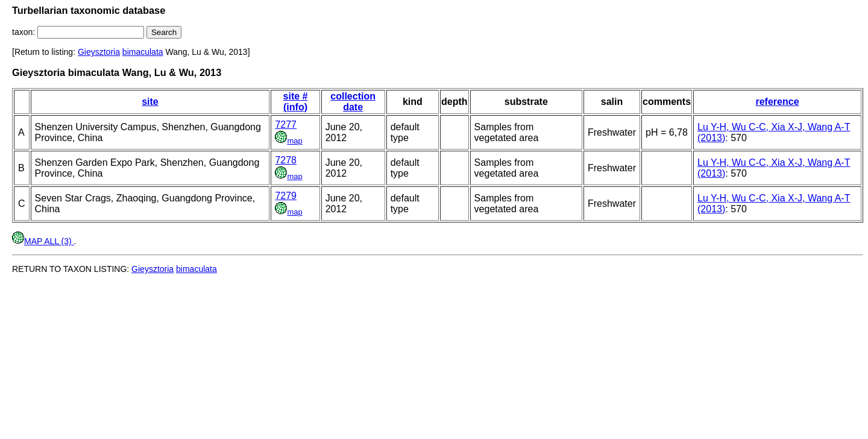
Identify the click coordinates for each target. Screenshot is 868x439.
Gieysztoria (99, 52)
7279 (286, 196)
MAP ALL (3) (43, 241)
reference (777, 102)
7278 (286, 160)
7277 (286, 125)
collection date (353, 102)
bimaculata (143, 52)
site (150, 102)
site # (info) (296, 102)
